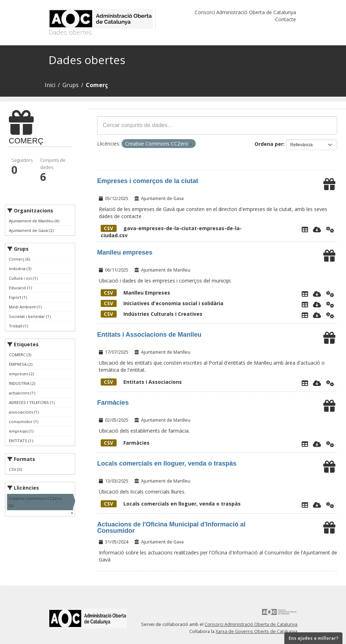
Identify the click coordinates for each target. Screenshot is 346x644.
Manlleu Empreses (135, 293)
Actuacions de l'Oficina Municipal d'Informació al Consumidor (171, 528)
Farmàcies (113, 403)
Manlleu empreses (125, 252)
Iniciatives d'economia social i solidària (162, 303)
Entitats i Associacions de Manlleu (149, 335)
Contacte (286, 19)
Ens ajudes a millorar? (313, 638)
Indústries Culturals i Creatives (152, 314)
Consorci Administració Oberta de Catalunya (245, 12)
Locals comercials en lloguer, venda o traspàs (167, 463)
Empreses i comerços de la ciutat (148, 181)
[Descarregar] (317, 229)
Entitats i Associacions (141, 382)
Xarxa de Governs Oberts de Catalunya (256, 631)
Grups (71, 85)
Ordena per (269, 144)
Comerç (97, 85)
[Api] (330, 229)
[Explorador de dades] (305, 229)
